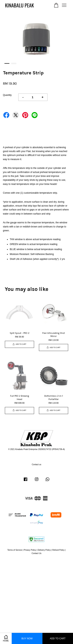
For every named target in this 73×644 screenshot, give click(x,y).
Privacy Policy (30, 550)
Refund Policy (58, 550)
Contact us (36, 465)
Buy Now (27, 639)
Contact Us (36, 553)
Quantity (7, 95)
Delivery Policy (44, 550)
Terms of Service (15, 550)
